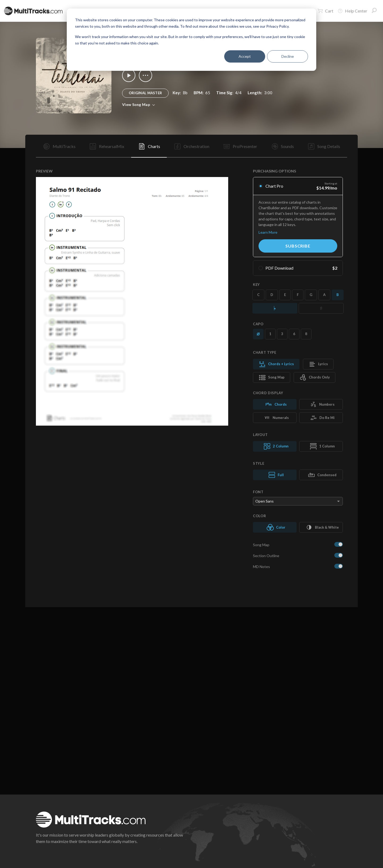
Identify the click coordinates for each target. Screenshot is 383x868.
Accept (245, 56)
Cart (325, 11)
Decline (288, 56)
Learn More (268, 232)
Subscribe (298, 246)
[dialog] (191, 40)
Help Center (352, 11)
